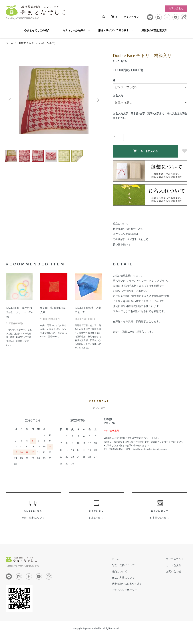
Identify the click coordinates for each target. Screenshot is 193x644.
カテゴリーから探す (74, 30)
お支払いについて (160, 522)
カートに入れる (146, 156)
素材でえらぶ (26, 48)
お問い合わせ (176, 8)
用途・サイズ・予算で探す (113, 30)
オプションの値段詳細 (126, 239)
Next (96, 105)
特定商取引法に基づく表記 (128, 233)
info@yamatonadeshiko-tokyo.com (150, 454)
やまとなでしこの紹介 (37, 30)
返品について (120, 228)
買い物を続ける (122, 249)
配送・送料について (33, 522)
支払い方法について (134, 582)
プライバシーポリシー (135, 595)
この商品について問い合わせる (131, 244)
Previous (11, 105)
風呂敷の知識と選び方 (154, 30)
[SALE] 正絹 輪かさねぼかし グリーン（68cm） (19, 317)
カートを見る (177, 570)
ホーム (9, 48)
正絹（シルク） (48, 48)
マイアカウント (132, 17)
